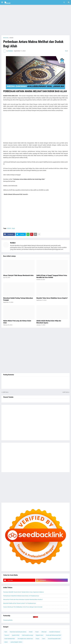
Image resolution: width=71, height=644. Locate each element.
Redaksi (13, 243)
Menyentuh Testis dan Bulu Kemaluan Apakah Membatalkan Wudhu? (23, 599)
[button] (2, 2)
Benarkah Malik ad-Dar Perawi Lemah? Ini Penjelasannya (20, 603)
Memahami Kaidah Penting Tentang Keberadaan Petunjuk (18, 299)
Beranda (6, 38)
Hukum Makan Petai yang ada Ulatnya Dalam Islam (17, 322)
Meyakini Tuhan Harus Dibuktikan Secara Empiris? (52, 298)
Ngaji (13, 228)
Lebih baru (5, 392)
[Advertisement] (35, 20)
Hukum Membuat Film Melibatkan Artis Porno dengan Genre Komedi (23, 607)
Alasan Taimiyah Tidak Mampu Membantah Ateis (18, 275)
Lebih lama (66, 392)
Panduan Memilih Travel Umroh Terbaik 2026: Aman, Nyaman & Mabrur (24, 592)
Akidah (11, 38)
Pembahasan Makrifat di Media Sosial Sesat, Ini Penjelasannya (21, 596)
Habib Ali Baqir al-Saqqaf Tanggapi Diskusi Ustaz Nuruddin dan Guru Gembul (52, 276)
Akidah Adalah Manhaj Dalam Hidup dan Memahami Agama (49, 322)
